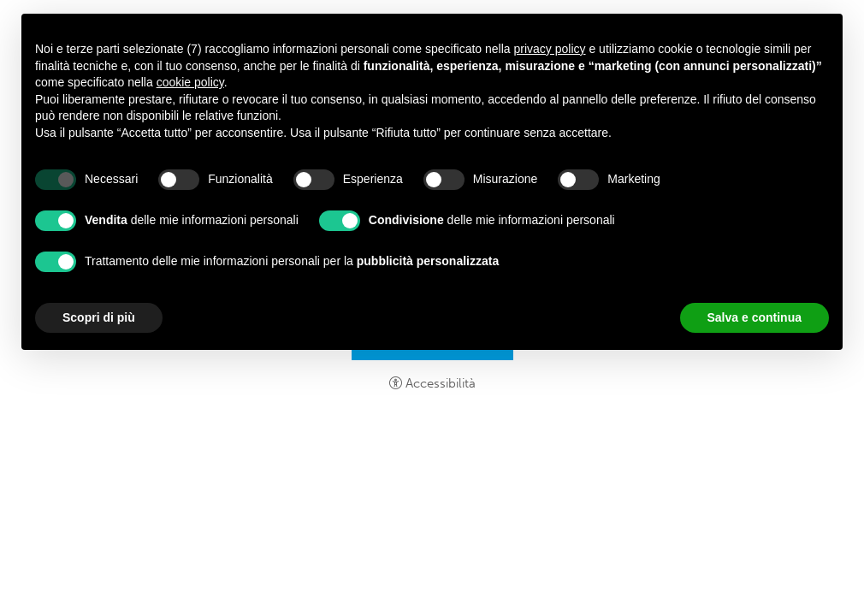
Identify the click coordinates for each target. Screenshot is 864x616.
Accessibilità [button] (441, 383)
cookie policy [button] (190, 82)
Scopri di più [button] (99, 317)
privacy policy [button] (550, 49)
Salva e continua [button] (755, 317)
